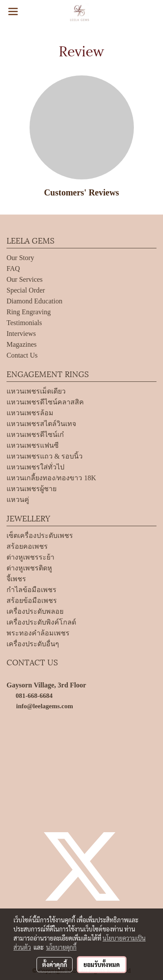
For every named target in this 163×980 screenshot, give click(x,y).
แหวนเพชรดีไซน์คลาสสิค (45, 402)
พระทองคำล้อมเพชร (38, 633)
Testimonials (24, 323)
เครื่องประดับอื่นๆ (33, 644)
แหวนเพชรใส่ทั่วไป (35, 467)
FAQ (13, 269)
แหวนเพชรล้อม (30, 413)
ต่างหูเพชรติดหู (29, 568)
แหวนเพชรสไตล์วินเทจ (41, 424)
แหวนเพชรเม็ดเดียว (36, 391)
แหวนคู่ (18, 500)
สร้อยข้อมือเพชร (32, 601)
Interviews (21, 334)
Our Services (25, 279)
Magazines (22, 344)
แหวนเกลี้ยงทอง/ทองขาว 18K (51, 478)
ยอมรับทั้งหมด (102, 964)
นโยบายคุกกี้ (61, 947)
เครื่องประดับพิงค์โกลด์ (41, 622)
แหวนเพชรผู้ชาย (32, 489)
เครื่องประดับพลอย (35, 611)
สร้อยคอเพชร (27, 546)
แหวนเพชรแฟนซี (33, 445)
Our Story (20, 258)
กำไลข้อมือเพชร (32, 590)
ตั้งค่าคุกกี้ (55, 964)
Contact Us (22, 355)
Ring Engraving (29, 312)
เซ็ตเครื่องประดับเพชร (40, 536)
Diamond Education (34, 301)
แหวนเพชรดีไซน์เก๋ (35, 435)
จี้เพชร (16, 579)
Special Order (26, 290)
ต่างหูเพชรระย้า (30, 557)
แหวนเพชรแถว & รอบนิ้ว (45, 456)
